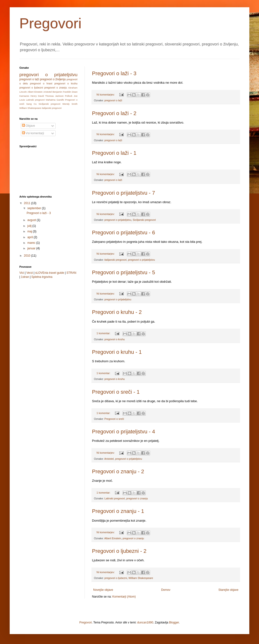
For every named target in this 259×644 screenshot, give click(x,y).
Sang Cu (31, 104)
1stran (25, 277)
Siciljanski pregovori (144, 220)
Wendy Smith (70, 104)
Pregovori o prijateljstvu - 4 (123, 432)
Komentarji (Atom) (124, 597)
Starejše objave (228, 590)
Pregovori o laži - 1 (114, 153)
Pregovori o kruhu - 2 (117, 312)
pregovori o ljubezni (116, 578)
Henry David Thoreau (42, 96)
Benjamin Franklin (62, 92)
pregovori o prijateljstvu (118, 220)
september (35, 208)
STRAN (72, 273)
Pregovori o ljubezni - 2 (119, 551)
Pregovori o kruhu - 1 (117, 352)
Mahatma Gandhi (55, 100)
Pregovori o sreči (114, 419)
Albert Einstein (113, 538)
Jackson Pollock (64, 96)
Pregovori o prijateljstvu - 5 (123, 272)
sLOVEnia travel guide (50, 273)
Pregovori (50, 23)
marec (32, 243)
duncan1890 (145, 622)
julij (30, 226)
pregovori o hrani (41, 83)
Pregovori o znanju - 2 (118, 471)
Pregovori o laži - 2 (114, 113)
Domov (166, 590)
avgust (32, 220)
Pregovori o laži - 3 (114, 73)
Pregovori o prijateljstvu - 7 (123, 193)
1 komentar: (104, 333)
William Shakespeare (141, 578)
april (30, 237)
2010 (28, 256)
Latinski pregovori (115, 498)
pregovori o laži (113, 100)
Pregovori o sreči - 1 (116, 392)
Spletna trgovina (42, 277)
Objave (28, 126)
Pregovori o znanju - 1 (118, 511)
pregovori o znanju (137, 498)
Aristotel (109, 459)
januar (32, 248)
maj (30, 231)
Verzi (30, 273)
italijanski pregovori (115, 260)
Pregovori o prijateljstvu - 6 (123, 233)
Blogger (174, 622)
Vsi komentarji (33, 133)
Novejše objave (103, 590)
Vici (22, 273)
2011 (28, 203)
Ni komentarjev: (106, 95)
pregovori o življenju (53, 79)
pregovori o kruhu (114, 339)
